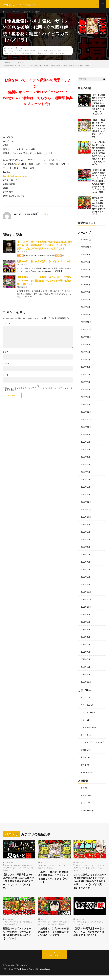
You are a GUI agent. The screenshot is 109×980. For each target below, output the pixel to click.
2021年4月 (85, 651)
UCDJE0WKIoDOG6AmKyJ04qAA (26, 56)
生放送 (84, 755)
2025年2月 (85, 311)
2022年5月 (85, 555)
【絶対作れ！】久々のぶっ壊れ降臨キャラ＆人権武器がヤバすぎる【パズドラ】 (54, 936)
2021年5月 (85, 643)
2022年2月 (85, 577)
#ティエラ (9, 925)
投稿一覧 (42, 219)
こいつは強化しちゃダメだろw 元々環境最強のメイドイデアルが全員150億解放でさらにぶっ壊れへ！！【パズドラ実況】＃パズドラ (98, 158)
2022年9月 (85, 525)
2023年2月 (85, 488)
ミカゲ (84, 733)
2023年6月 (85, 459)
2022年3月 (85, 569)
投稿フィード (87, 792)
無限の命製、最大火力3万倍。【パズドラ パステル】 (44, 267)
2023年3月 (85, 481)
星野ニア (33, 58)
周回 (27, 58)
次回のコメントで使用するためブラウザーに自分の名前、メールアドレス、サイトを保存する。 (37, 394)
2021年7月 (85, 629)
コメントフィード (89, 800)
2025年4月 (85, 296)
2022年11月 (86, 510)
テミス (58, 862)
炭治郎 (41, 14)
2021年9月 (85, 614)
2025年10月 (86, 252)
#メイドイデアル (88, 864)
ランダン (16, 58)
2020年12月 (86, 680)
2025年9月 (85, 259)
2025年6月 (85, 281)
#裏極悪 (12, 927)
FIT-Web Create (21, 974)
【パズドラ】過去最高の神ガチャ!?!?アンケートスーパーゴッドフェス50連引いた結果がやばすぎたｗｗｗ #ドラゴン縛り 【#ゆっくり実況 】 (99, 186)
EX (17, 927)
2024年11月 (86, 333)
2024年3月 (85, 392)
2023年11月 (86, 422)
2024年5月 (85, 377)
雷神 (83, 762)
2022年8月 (85, 533)
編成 (64, 58)
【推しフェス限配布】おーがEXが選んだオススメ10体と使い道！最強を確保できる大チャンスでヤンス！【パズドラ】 (19, 879)
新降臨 (62, 927)
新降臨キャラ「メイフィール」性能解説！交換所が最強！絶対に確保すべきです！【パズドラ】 (98, 211)
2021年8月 (85, 621)
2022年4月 (85, 562)
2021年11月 (86, 599)
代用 (22, 58)
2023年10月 (86, 429)
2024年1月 (85, 407)
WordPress (47, 974)
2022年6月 (85, 547)
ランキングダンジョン (91, 740)
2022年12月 (86, 503)
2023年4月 (85, 473)
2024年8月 (85, 355)
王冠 (51, 58)
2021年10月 (86, 606)
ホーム (6, 14)
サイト (6, 380)
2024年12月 (86, 326)
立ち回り (58, 58)
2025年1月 (85, 318)
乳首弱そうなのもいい (47, 864)
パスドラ (61, 56)
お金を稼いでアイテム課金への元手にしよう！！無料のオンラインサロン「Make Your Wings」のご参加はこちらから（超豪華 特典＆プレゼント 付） (38, 97)
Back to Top (55, 960)
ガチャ (84, 703)
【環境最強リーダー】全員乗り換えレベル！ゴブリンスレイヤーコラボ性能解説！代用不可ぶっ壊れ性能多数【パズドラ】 (44, 286)
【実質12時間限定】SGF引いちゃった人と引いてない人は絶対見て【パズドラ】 (89, 936)
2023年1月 (85, 496)
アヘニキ (51, 862)
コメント (7, 329)
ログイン (85, 785)
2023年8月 (85, 444)
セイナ (84, 718)
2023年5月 (85, 466)
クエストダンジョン (14, 864)
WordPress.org (87, 807)
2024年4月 (85, 385)
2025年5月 (85, 289)
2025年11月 (86, 245)
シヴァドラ (53, 56)
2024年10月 (86, 341)
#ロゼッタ (18, 925)
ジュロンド (86, 710)
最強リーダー (43, 58)
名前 (5, 357)
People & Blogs (11, 862)
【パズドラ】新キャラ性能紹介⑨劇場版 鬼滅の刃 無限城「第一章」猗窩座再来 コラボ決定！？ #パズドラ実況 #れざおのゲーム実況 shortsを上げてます (45, 250)
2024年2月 (85, 400)
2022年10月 (86, 518)
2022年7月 (85, 540)
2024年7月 (85, 363)
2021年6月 (85, 636)
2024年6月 (85, 370)
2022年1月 (85, 584)
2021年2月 (85, 665)
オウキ (84, 696)
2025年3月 (85, 304)
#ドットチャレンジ (83, 862)
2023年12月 (86, 414)
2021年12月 (86, 592)
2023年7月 (85, 451)
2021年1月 (85, 673)
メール (6, 368)
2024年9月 (85, 348)
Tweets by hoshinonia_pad (15, 181)
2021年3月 (85, 658)
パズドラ (17, 14)
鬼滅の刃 (29, 14)
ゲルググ (44, 56)
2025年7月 (85, 274)
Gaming (10, 56)
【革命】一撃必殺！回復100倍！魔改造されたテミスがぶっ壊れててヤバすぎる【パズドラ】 (98, 133)
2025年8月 (85, 267)
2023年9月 (85, 437)
